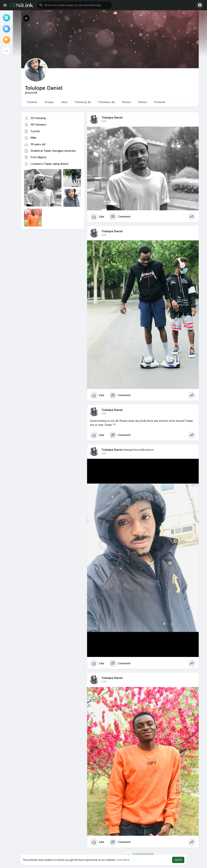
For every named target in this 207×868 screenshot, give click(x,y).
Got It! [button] (178, 860)
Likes (64, 102)
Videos (143, 102)
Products (160, 102)
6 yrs (104, 121)
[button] (75, 5)
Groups (49, 102)
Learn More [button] (123, 860)
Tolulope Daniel (112, 118)
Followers (107, 102)
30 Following (38, 118)
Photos (126, 102)
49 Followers (38, 125)
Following (83, 102)
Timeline (32, 102)
